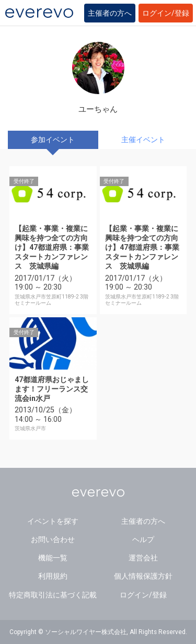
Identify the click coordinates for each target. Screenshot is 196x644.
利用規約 (53, 576)
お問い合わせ (53, 539)
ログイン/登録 (166, 13)
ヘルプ (143, 539)
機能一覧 (53, 558)
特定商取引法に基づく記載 (53, 595)
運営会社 (143, 558)
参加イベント (53, 140)
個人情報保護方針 (143, 576)
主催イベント (143, 140)
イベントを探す (53, 521)
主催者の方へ (110, 13)
